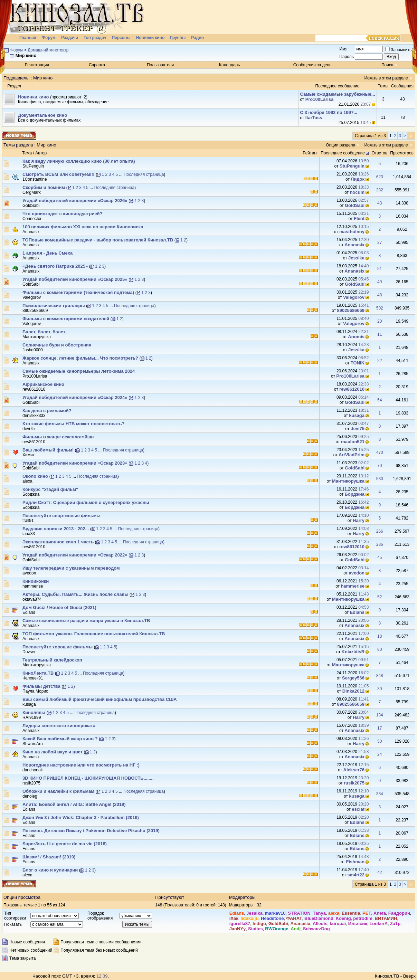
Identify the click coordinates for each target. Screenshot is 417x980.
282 (380, 190)
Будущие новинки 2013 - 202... (56, 529)
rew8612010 (34, 389)
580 (380, 479)
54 (380, 400)
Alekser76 (354, 770)
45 (380, 558)
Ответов (379, 153)
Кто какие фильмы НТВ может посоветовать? (74, 424)
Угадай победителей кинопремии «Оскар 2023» (75, 463)
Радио (197, 38)
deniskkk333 (34, 416)
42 (380, 873)
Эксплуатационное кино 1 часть (58, 542)
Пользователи (160, 65)
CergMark (32, 192)
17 (380, 728)
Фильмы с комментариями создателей (66, 319)
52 (380, 597)
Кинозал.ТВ (387, 976)
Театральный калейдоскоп (52, 660)
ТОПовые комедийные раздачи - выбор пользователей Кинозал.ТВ (98, 240)
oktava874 (32, 599)
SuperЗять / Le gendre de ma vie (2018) (65, 844)
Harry (359, 520)
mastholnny (352, 232)
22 (380, 361)
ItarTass (314, 118)
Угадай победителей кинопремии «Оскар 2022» (75, 555)
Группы (178, 38)
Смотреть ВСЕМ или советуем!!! (59, 174)
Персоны (121, 38)
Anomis (356, 337)
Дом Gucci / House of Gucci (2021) (59, 607)
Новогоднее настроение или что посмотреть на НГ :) (81, 765)
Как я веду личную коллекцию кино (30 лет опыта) (79, 161)
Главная (28, 38)
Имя (343, 49)
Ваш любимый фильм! (48, 450)
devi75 (29, 429)
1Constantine (35, 179)
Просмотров (402, 153)
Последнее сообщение (343, 153)
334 (380, 794)
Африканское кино (43, 384)
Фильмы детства (41, 686)
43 (380, 203)
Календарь (230, 65)
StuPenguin (33, 166)
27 (380, 242)
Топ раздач (95, 38)
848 (380, 676)
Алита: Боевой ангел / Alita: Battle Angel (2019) (74, 804)
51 (380, 269)
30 (380, 689)
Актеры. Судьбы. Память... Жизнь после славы (75, 594)
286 (380, 544)
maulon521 (353, 442)
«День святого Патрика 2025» (55, 266)
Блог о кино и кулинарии (50, 870)
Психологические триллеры (54, 306)
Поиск (387, 65)
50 (380, 741)
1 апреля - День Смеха (48, 253)
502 (380, 308)
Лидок (358, 179)
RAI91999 (32, 717)
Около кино (35, 476)
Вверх (409, 976)
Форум (49, 38)
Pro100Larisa (320, 99)
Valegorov (32, 297)
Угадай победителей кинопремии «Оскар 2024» (75, 397)
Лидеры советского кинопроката (59, 726)
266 (380, 531)
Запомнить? (400, 50)
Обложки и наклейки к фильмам (58, 791)
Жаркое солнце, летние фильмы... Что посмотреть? (80, 358)
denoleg (30, 796)
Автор (41, 153)
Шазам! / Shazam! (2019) (49, 857)
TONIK (358, 363)
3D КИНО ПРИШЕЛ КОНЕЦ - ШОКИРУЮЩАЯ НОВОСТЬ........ (88, 778)
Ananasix (31, 232)
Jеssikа (356, 258)
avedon (29, 573)
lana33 (29, 534)
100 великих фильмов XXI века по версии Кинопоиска (83, 227)
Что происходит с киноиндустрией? (63, 214)
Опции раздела (340, 145)
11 (380, 334)
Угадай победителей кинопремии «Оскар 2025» (75, 279)
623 (380, 177)
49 (380, 282)
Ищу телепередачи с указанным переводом (71, 568)
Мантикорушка (37, 337)
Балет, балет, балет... (46, 332)
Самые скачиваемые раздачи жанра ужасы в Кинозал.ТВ (86, 621)
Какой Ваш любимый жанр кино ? (60, 739)
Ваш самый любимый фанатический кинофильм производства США (100, 699)
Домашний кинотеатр (48, 50)
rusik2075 (354, 783)
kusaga (357, 415)
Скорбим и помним (44, 187)
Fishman (355, 862)
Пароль (347, 57)
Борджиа (31, 494)
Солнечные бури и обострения (57, 345)
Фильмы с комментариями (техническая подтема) (78, 292)
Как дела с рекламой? (47, 411)
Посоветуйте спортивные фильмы (61, 516)
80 (380, 649)
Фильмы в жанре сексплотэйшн (58, 437)
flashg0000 (33, 350)
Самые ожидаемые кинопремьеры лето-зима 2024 (79, 371)
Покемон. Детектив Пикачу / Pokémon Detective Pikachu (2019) (91, 831)
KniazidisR (353, 652)
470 (380, 453)
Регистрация (37, 65)
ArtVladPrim (352, 455)
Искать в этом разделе (386, 78)
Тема (27, 153)
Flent (359, 218)
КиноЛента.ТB (38, 673)
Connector (32, 219)
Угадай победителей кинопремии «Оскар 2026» (75, 201)
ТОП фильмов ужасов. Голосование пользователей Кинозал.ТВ (94, 634)
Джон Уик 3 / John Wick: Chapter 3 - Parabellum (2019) (81, 817)
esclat (358, 809)
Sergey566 (353, 678)
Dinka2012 (353, 691)
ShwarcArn (33, 744)
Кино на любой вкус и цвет (53, 752)
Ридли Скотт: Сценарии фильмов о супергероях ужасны (86, 502)
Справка (97, 65)
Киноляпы (34, 712)
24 (380, 754)
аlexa (27, 481)
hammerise (33, 586)
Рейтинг (310, 153)
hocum (357, 192)
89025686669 (35, 311)
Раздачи (70, 38)
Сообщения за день (312, 65)
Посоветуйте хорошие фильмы (58, 647)
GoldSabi (31, 206)
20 (380, 321)
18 (380, 636)
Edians (29, 612)
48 (380, 295)
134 (380, 715)
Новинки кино (150, 38)
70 (380, 466)
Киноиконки (36, 581)
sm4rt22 (356, 875)
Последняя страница (144, 174)
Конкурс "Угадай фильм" (50, 489)
